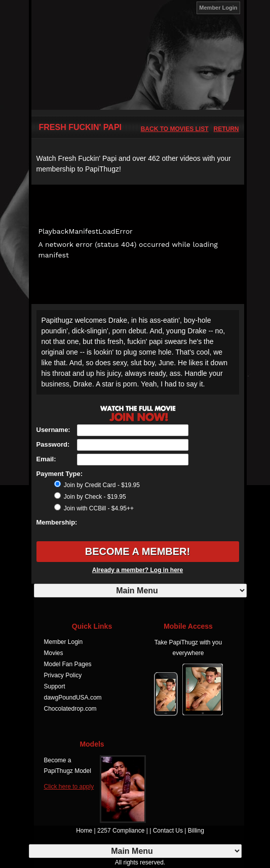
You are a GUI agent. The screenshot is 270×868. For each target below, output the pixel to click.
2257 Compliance (121, 831)
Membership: (57, 522)
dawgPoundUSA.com (73, 698)
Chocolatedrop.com (70, 709)
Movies (54, 653)
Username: (53, 430)
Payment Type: (60, 474)
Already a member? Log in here (138, 570)
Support (55, 686)
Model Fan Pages (68, 664)
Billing (196, 831)
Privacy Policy (63, 675)
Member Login (218, 8)
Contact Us (168, 831)
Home (84, 831)
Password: (53, 444)
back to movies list (175, 129)
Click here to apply (69, 787)
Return (226, 129)
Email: (46, 459)
